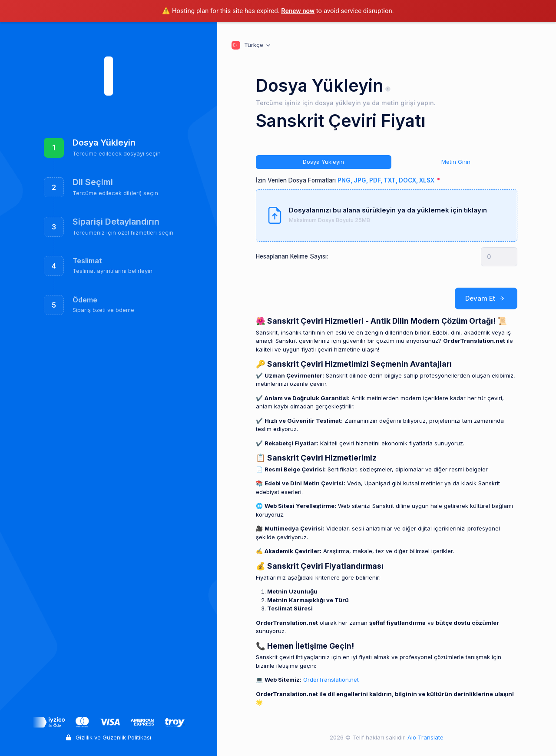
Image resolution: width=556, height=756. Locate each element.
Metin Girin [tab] (456, 162)
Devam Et (486, 298)
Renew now (298, 11)
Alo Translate (425, 737)
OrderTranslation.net (331, 680)
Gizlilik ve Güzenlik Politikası (109, 737)
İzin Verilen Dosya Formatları (346, 180)
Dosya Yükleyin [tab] (323, 162)
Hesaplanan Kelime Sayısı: (292, 256)
